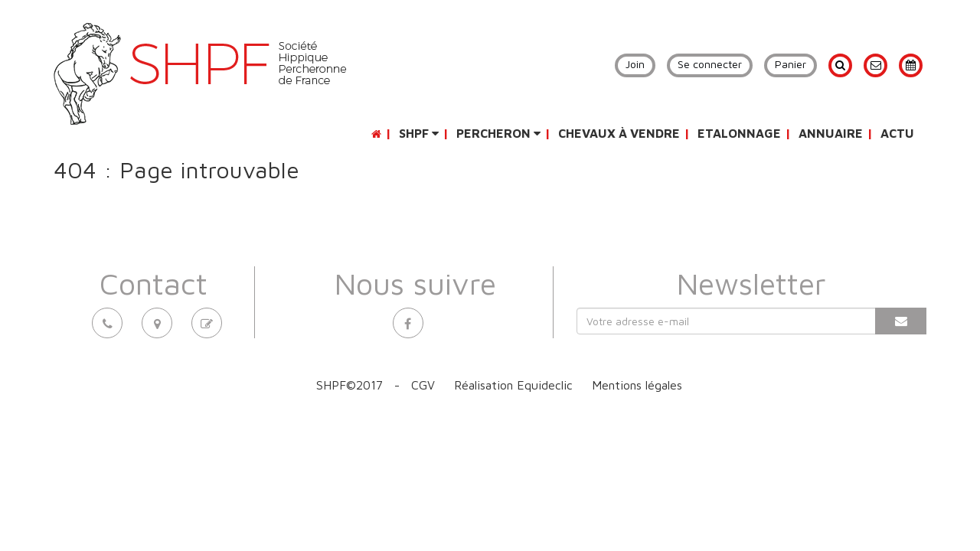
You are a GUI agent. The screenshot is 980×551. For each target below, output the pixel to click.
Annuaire (831, 133)
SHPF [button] (419, 133)
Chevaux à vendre (619, 133)
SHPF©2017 (350, 385)
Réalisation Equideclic (513, 385)
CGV (423, 385)
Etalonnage (739, 133)
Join (635, 64)
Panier (791, 64)
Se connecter (710, 64)
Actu (897, 133)
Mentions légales (637, 385)
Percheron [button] (498, 133)
